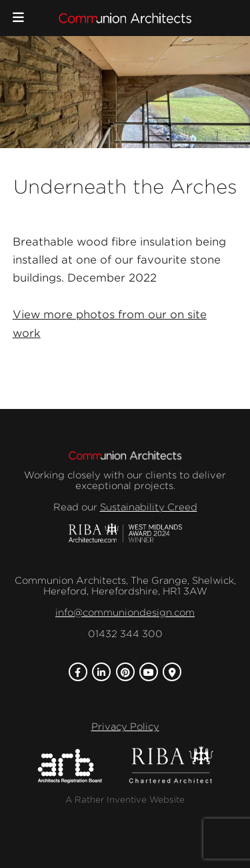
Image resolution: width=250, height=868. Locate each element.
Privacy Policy (125, 727)
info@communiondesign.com (125, 612)
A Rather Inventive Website (125, 800)
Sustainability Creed (149, 507)
